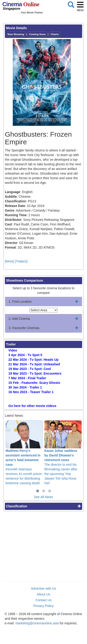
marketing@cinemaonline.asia (37, 623)
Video (13, 350)
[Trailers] (21, 261)
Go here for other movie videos (32, 406)
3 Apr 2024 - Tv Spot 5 (25, 355)
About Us (44, 594)
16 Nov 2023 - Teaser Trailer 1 (31, 392)
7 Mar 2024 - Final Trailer (27, 378)
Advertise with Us (43, 589)
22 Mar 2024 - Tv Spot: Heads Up (33, 360)
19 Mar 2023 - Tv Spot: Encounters (35, 373)
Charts (55, 34)
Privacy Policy (43, 606)
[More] (10, 261)
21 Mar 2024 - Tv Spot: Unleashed (34, 364)
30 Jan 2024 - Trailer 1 (25, 387)
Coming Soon (37, 34)
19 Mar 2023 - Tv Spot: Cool (30, 369)
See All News (43, 497)
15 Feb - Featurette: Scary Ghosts (34, 383)
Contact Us (43, 600)
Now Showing (16, 34)
